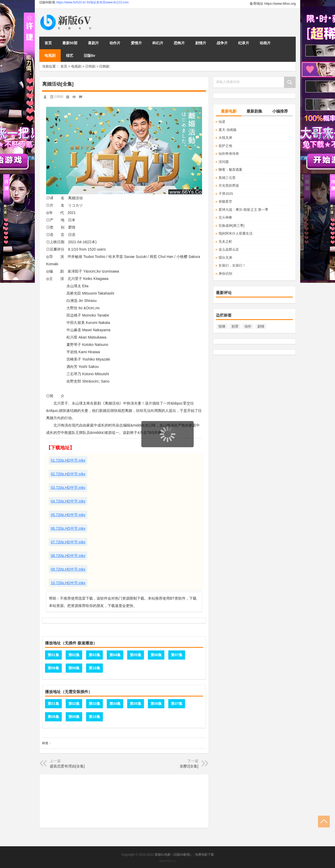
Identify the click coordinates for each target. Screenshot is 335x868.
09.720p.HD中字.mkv (68, 569)
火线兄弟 (225, 138)
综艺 (70, 56)
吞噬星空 (225, 201)
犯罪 (235, 326)
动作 (248, 326)
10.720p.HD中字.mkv (68, 583)
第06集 (156, 655)
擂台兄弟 (225, 258)
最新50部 (70, 43)
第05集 (136, 655)
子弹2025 (226, 194)
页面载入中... (168, 451)
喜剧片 (93, 43)
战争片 (222, 43)
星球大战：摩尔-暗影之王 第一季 (243, 210)
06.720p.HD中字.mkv (68, 528)
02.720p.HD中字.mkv (68, 474)
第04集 (115, 655)
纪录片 (244, 43)
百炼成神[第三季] (231, 226)
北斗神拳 (225, 217)
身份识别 (225, 273)
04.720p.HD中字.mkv (68, 501)
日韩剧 (90, 66)
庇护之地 (225, 146)
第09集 (74, 668)
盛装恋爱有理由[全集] (67, 766)
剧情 (261, 326)
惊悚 (222, 326)
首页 (48, 43)
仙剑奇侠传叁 (229, 154)
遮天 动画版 (228, 130)
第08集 (53, 668)
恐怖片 (179, 43)
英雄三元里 (227, 178)
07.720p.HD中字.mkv (68, 542)
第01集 (53, 655)
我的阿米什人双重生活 (236, 233)
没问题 (224, 162)
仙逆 (222, 122)
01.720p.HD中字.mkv (68, 460)
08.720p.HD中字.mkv (68, 556)
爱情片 (136, 43)
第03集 (94, 655)
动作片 (115, 43)
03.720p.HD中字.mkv (68, 488)
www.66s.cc (167, 861)
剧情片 (201, 43)
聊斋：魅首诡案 (230, 170)
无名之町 (225, 242)
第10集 (94, 668)
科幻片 (158, 43)
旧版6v (90, 56)
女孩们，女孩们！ (232, 265)
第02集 (74, 655)
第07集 (177, 655)
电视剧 (50, 56)
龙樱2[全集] (189, 766)
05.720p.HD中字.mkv (68, 515)
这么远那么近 (229, 249)
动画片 (265, 43)
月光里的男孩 (229, 186)
